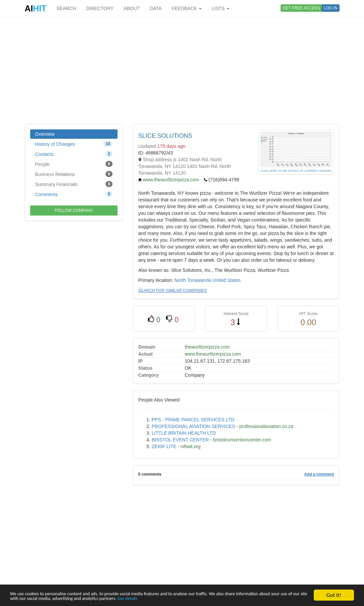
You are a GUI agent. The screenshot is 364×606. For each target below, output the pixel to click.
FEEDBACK (187, 8)
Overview (45, 134)
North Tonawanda (193, 280)
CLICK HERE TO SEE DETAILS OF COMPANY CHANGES (296, 171)
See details (244, 598)
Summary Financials (74, 184)
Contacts (74, 154)
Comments (74, 194)
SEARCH (66, 8)
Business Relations (74, 174)
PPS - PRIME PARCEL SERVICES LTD (193, 420)
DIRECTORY (100, 8)
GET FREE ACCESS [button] (301, 8)
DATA (156, 8)
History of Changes (74, 144)
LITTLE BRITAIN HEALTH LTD (184, 433)
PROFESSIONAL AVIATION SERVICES (193, 426)
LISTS (221, 8)
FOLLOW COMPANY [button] (74, 210)
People (74, 164)
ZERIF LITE (164, 446)
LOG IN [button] (331, 8)
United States (226, 280)
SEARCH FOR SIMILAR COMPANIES (172, 291)
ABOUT (132, 8)
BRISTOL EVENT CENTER (180, 440)
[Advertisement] (182, 70)
